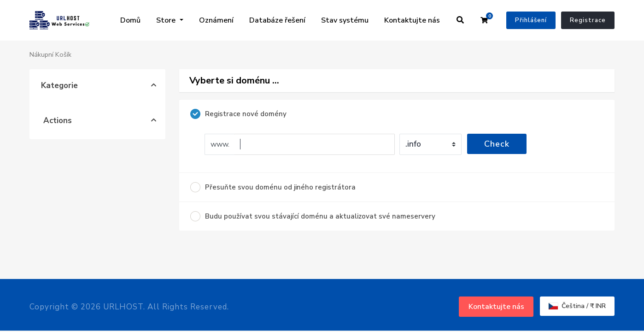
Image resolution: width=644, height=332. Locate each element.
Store (167, 20)
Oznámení (216, 20)
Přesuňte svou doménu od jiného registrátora (273, 187)
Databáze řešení (277, 20)
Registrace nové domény (238, 114)
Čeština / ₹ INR (577, 306)
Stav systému (345, 20)
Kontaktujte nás (412, 20)
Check (497, 144)
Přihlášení (531, 20)
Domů (130, 20)
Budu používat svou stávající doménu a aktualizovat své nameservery (313, 216)
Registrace (588, 20)
